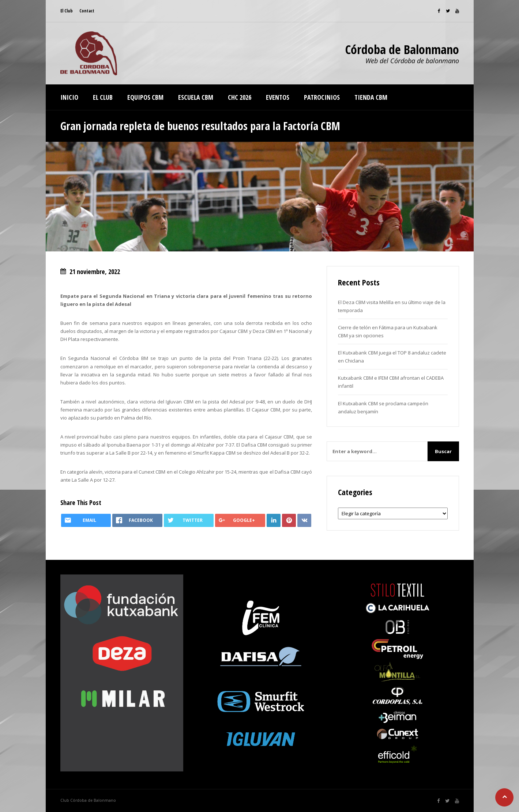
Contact (87, 11)
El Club (67, 11)
